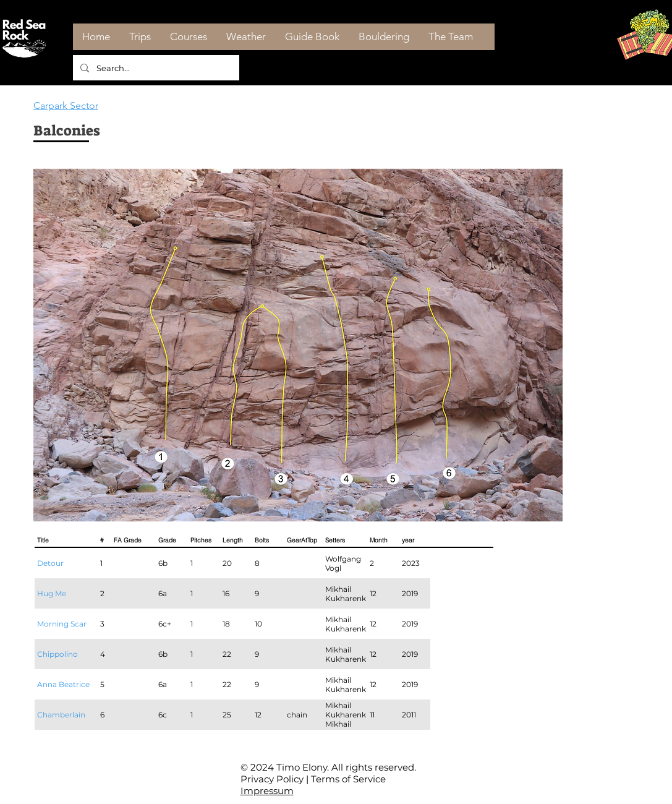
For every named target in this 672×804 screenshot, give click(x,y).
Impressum (267, 791)
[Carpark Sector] (77, 105)
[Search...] (155, 68)
